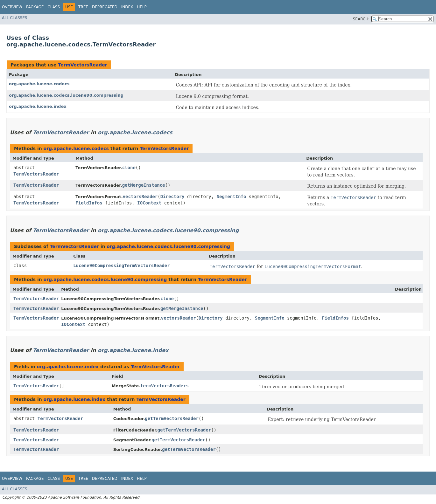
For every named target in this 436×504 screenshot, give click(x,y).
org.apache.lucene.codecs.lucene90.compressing (66, 95)
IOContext (149, 203)
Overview (12, 7)
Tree (83, 7)
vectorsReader (140, 197)
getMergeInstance (144, 185)
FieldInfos (89, 203)
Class (54, 7)
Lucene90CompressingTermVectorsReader (121, 266)
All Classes (14, 18)
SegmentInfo (232, 197)
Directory (172, 197)
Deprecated (105, 7)
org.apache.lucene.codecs (39, 84)
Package (35, 7)
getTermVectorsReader (172, 418)
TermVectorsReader (82, 65)
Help (142, 7)
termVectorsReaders (165, 386)
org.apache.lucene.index (38, 106)
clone (129, 168)
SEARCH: (361, 19)
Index (127, 7)
